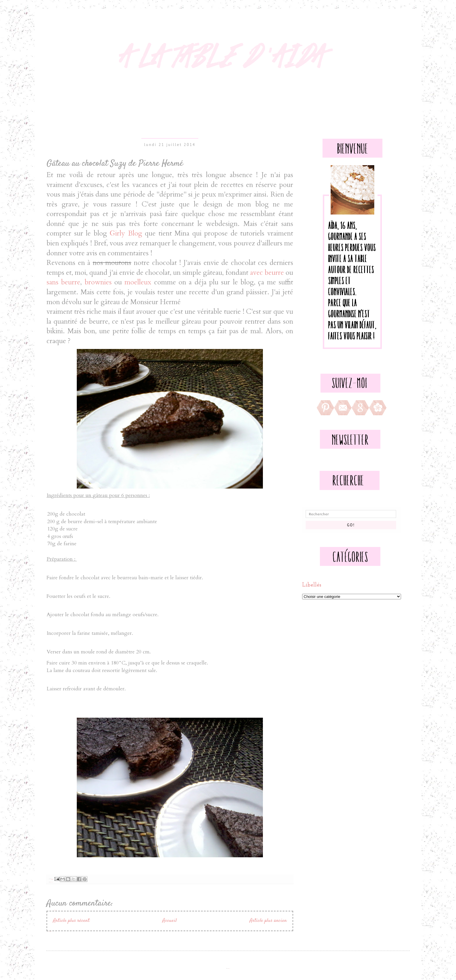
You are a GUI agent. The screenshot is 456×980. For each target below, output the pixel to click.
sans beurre (63, 282)
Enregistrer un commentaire (55, 910)
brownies (98, 282)
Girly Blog (126, 233)
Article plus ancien (268, 921)
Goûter (51, 882)
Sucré (52, 882)
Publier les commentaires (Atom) (50, 932)
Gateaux (50, 882)
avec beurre (267, 273)
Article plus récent (71, 921)
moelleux (138, 282)
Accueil (170, 921)
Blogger (229, 969)
